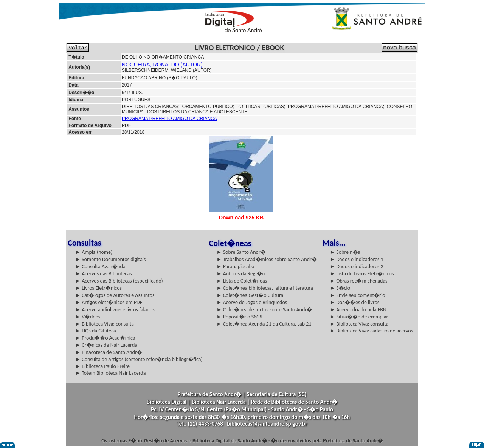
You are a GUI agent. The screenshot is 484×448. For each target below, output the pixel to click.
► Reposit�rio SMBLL (241, 317)
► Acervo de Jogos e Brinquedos (252, 302)
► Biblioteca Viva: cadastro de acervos (371, 331)
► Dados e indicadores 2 (357, 266)
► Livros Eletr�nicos (99, 288)
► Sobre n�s (345, 252)
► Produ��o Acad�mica (105, 338)
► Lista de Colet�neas (242, 281)
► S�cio (340, 288)
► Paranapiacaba (236, 266)
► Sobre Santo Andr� (241, 252)
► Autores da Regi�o (241, 274)
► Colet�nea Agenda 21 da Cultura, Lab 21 (264, 324)
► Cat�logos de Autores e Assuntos (115, 295)
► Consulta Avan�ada (100, 266)
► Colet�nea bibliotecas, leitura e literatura (265, 288)
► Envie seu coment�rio (357, 295)
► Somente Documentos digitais (110, 259)
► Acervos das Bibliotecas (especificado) (119, 281)
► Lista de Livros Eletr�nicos (362, 274)
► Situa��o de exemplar (359, 317)
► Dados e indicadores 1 (357, 259)
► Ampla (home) (94, 252)
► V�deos (88, 317)
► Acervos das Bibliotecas (103, 274)
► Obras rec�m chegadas (358, 281)
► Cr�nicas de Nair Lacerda (106, 345)
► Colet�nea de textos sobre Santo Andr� (264, 310)
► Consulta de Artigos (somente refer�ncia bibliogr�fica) (139, 359)
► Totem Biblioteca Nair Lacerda (110, 373)
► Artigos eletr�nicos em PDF (109, 302)
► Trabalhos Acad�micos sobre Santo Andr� (267, 259)
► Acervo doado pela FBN (358, 310)
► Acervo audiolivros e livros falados (115, 310)
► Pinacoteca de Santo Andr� (109, 352)
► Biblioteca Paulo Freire (102, 366)
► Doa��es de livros (354, 302)
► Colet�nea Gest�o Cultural (251, 295)
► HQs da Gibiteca (96, 331)
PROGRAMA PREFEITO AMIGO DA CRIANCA (169, 119)
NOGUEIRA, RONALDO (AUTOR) (162, 65)
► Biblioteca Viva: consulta (105, 324)
